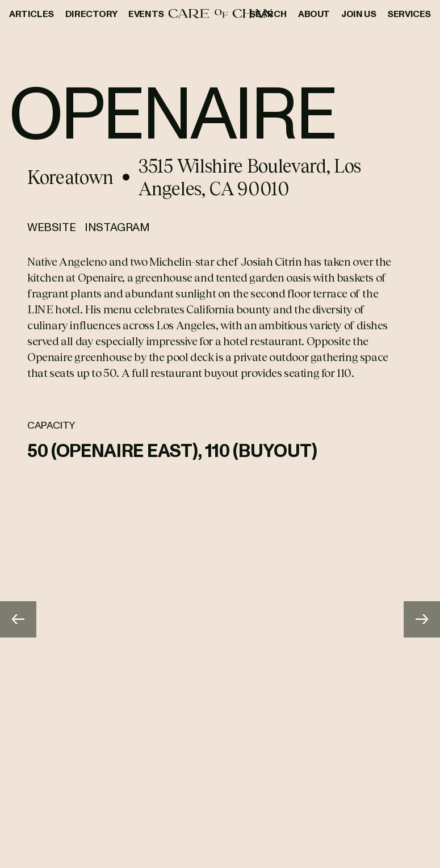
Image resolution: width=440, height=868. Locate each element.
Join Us (359, 14)
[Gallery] (220, 619)
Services (409, 14)
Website (51, 227)
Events (146, 14)
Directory (91, 14)
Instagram (117, 227)
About (314, 14)
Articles (32, 14)
